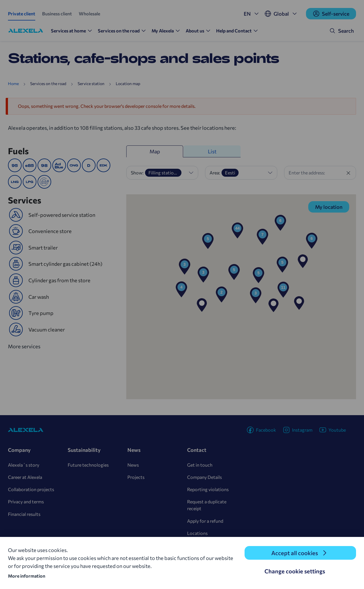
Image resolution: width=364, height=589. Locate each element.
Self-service (331, 14)
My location (329, 207)
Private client (22, 14)
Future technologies (88, 465)
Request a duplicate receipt (207, 505)
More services (27, 346)
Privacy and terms (26, 502)
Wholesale (89, 14)
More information (27, 576)
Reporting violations (208, 489)
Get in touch (200, 465)
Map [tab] (155, 151)
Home (13, 84)
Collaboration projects (31, 489)
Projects (136, 477)
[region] (241, 297)
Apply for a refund (205, 521)
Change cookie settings (295, 571)
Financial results (24, 514)
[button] (303, 261)
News (133, 465)
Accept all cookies (295, 553)
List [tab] (212, 151)
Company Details (204, 477)
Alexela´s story (24, 465)
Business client (57, 14)
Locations (197, 533)
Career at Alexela (25, 477)
